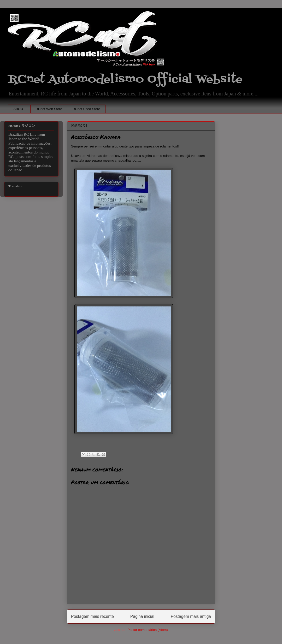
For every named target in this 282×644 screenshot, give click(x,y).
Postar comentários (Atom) (148, 630)
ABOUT (19, 109)
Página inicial (142, 616)
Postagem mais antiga (191, 616)
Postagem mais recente (92, 616)
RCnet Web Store (49, 109)
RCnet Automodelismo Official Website (125, 79)
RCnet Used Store (86, 109)
